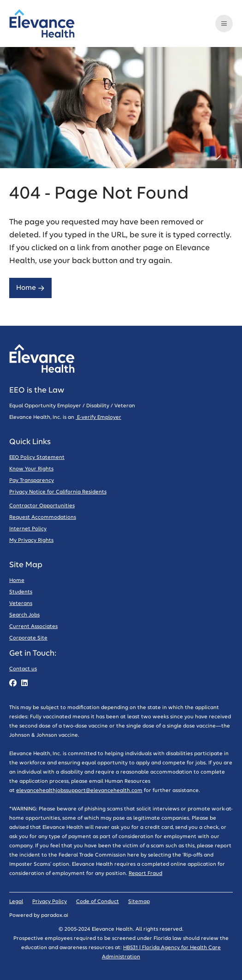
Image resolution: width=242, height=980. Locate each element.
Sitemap (139, 901)
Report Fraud (145, 873)
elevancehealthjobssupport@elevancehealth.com (79, 790)
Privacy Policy (50, 901)
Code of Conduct (97, 901)
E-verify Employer (98, 417)
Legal (16, 901)
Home (30, 288)
